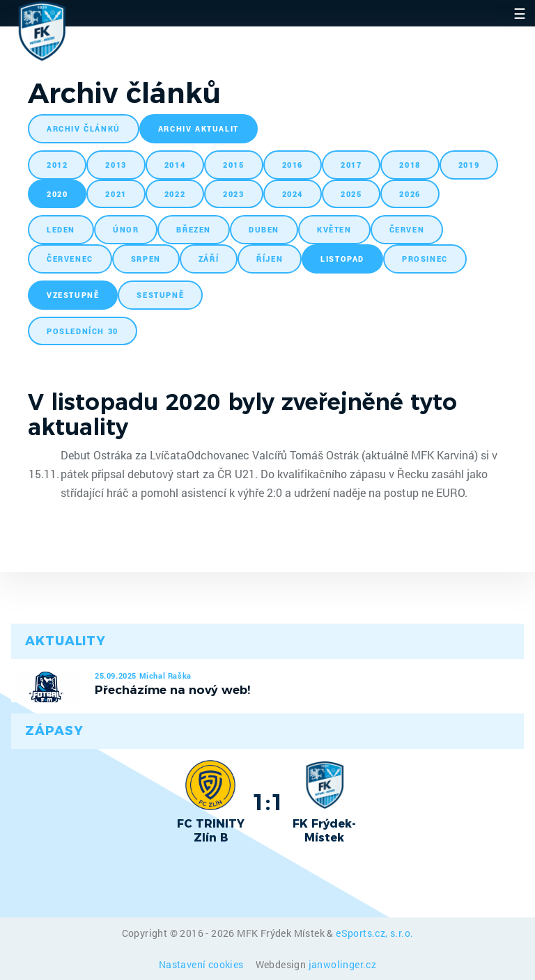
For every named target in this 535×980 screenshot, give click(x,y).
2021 (116, 194)
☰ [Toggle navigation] (520, 13)
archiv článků (84, 128)
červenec (70, 259)
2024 (293, 194)
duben (264, 229)
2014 (175, 165)
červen (407, 229)
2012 (57, 165)
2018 (410, 165)
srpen (146, 259)
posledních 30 (83, 331)
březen (194, 229)
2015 (233, 165)
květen (334, 229)
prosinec (425, 259)
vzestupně (73, 295)
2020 (57, 194)
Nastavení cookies (202, 964)
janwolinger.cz (343, 964)
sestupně (160, 295)
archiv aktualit (199, 128)
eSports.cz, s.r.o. (374, 933)
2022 (175, 194)
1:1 (268, 802)
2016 (293, 165)
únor (126, 229)
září (209, 259)
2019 (469, 165)
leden (61, 229)
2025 (351, 194)
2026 (410, 194)
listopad (342, 259)
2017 (351, 165)
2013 (116, 165)
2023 (233, 194)
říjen (270, 259)
